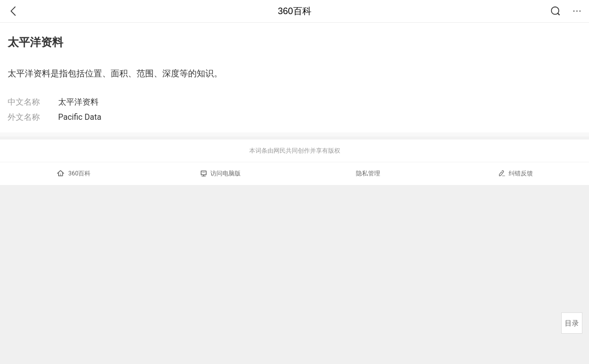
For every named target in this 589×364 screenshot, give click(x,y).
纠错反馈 (515, 173)
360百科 (294, 11)
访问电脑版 (221, 173)
